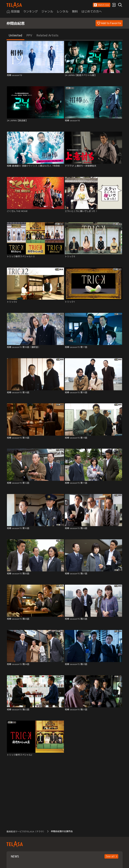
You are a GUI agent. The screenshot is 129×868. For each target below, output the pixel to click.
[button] (102, 5)
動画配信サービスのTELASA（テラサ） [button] (26, 831)
